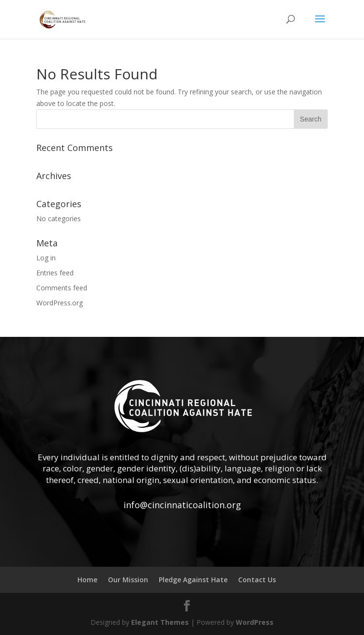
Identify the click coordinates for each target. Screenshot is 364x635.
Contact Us (257, 580)
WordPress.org (60, 303)
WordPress (255, 622)
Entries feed (55, 273)
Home (87, 580)
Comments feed (62, 288)
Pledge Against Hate (193, 580)
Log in (46, 258)
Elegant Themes (160, 622)
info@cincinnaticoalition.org (182, 505)
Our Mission (128, 580)
